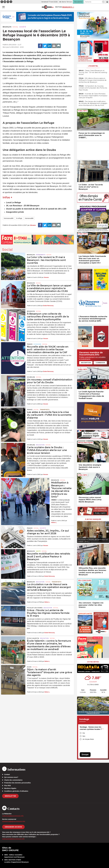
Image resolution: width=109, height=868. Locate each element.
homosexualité (9, 218)
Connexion (100, 363)
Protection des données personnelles (18, 783)
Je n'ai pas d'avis (88, 739)
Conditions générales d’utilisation (16, 791)
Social (15, 27)
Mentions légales (10, 788)
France (30, 344)
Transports (45, 410)
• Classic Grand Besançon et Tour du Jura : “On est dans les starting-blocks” (93, 72)
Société (23, 27)
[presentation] (79, 531)
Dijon (29, 667)
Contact (7, 774)
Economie (37, 344)
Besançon (7, 27)
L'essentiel (93, 66)
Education (40, 445)
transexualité (29, 218)
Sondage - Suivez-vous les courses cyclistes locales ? (91, 728)
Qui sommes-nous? (11, 777)
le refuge (19, 218)
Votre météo (93, 662)
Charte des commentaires (13, 780)
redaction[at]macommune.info (13, 816)
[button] (103, 2)
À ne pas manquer (93, 519)
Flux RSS (8, 786)
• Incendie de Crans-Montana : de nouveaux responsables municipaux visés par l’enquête (93, 96)
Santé (38, 551)
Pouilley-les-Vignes (35, 608)
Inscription (86, 363)
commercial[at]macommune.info (14, 821)
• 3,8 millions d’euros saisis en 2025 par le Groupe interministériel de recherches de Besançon (93, 80)
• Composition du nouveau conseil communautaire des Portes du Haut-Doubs (93, 88)
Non (84, 736)
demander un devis (13, 827)
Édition (59, 7)
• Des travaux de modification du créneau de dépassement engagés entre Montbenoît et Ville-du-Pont (93, 103)
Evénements (41, 255)
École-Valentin (33, 638)
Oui (84, 733)
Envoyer (85, 754)
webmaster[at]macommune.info (13, 839)
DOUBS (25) (31, 377)
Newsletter (10, 796)
